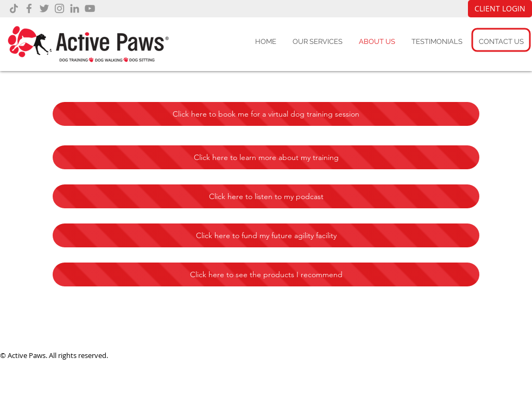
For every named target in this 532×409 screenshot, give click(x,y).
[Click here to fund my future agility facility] (266, 235)
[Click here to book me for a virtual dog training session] (266, 114)
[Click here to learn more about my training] (266, 157)
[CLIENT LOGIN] (500, 9)
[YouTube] (90, 8)
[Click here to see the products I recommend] (266, 274)
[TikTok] (14, 8)
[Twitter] (44, 8)
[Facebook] (29, 8)
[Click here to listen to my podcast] (266, 196)
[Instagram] (59, 8)
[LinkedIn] (75, 8)
